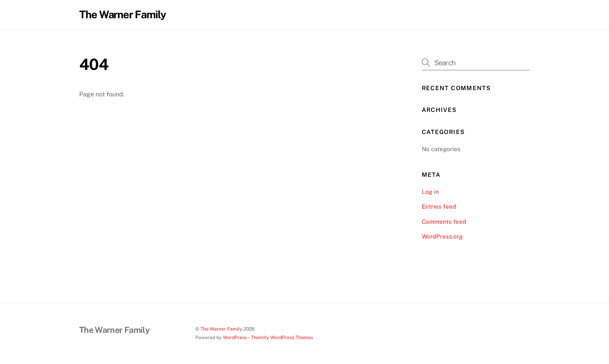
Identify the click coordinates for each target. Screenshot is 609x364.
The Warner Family (221, 329)
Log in (430, 192)
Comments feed (444, 222)
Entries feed (439, 206)
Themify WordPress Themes (282, 337)
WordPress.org (442, 236)
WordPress (235, 337)
